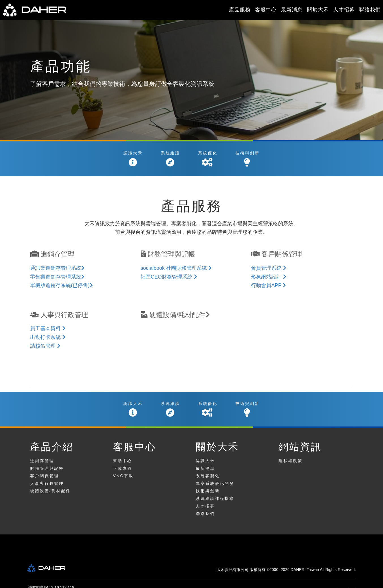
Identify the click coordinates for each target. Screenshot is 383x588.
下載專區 (123, 468)
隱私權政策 (291, 461)
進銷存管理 (42, 461)
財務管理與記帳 (47, 468)
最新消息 (292, 10)
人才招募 (344, 10)
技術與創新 (208, 491)
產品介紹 (52, 447)
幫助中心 (123, 461)
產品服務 (240, 10)
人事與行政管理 (47, 483)
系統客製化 (208, 476)
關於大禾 (318, 10)
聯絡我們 (370, 10)
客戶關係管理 (45, 476)
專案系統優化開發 (215, 483)
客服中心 (266, 10)
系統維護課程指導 (215, 498)
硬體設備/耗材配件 (51, 491)
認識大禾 (206, 461)
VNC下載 (123, 476)
